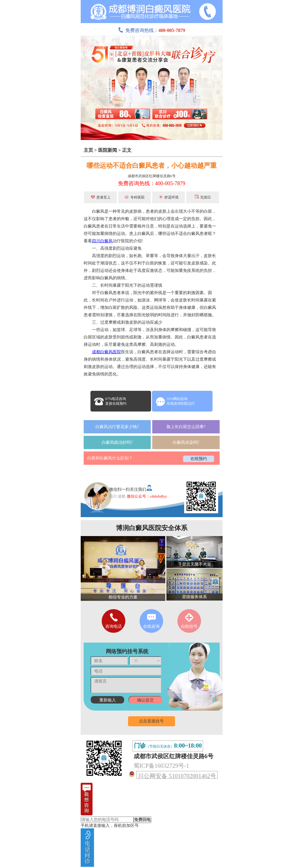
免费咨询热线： (152, 30)
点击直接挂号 (151, 721)
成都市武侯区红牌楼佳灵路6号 (152, 176)
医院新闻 (108, 150)
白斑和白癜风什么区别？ (110, 458)
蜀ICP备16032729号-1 (161, 766)
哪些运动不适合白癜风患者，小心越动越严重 (152, 166)
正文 (127, 150)
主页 (88, 150)
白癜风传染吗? (186, 442)
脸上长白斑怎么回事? (186, 427)
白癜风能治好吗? (117, 442)
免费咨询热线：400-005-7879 (152, 183)
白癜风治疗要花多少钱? (117, 427)
